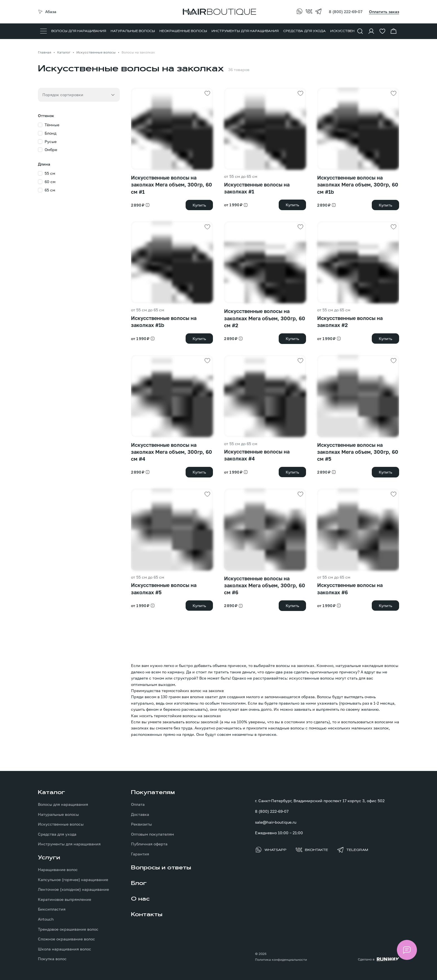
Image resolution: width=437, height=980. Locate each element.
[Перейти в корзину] (394, 31)
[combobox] (79, 95)
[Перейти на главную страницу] (219, 12)
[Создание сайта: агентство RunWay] (378, 960)
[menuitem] (79, 31)
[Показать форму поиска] (360, 31)
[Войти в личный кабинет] (371, 31)
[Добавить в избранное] (207, 93)
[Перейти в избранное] (382, 31)
